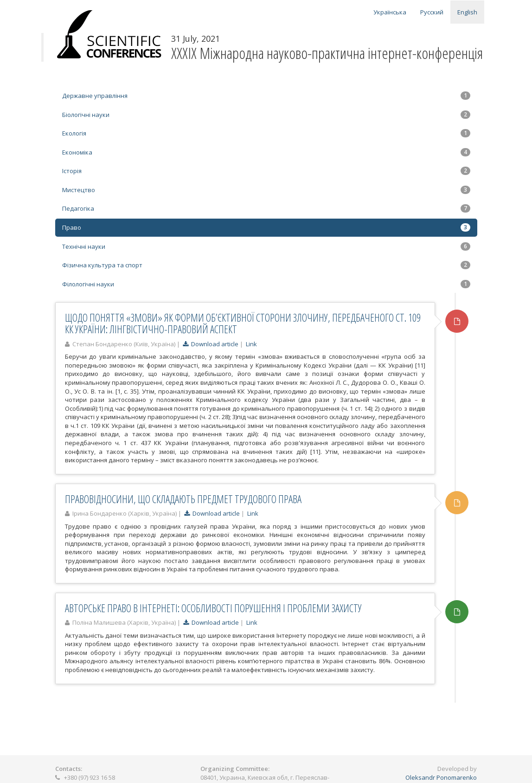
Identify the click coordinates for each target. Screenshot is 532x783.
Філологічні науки (266, 284)
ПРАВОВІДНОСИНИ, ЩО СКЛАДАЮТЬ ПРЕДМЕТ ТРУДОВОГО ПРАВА (183, 499)
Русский (432, 12)
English (467, 12)
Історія (266, 171)
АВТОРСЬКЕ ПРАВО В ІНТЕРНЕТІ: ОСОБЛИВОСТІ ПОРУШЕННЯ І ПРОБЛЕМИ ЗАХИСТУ (213, 608)
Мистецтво (266, 190)
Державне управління (266, 96)
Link (251, 344)
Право (266, 227)
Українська (390, 12)
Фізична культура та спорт (266, 265)
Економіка (266, 152)
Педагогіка (266, 208)
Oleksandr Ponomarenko (441, 777)
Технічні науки (266, 246)
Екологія (266, 133)
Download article (211, 344)
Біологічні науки (266, 115)
